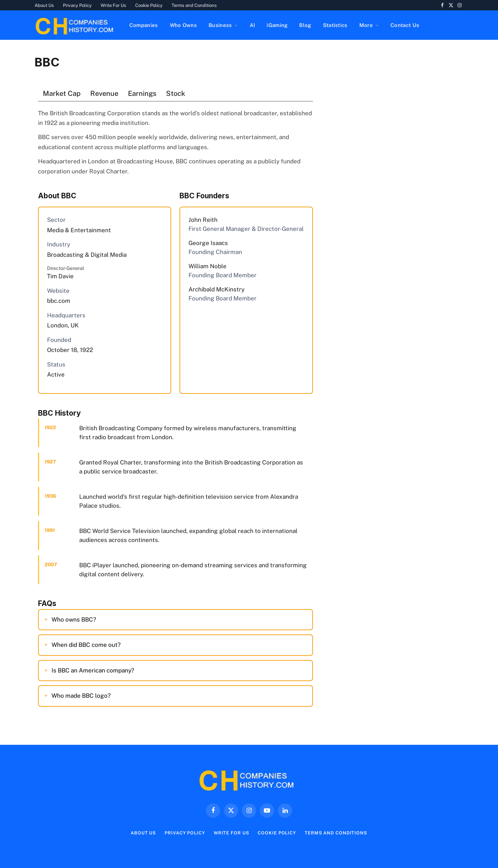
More (366, 25)
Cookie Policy (149, 5)
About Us (44, 5)
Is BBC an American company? (93, 670)
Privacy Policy (77, 5)
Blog (305, 25)
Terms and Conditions (194, 5)
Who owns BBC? (74, 620)
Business (220, 25)
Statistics (335, 25)
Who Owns (183, 25)
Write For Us (113, 5)
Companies (144, 25)
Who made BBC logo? (81, 696)
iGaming (277, 25)
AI (252, 25)
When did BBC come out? (86, 645)
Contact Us (405, 25)
